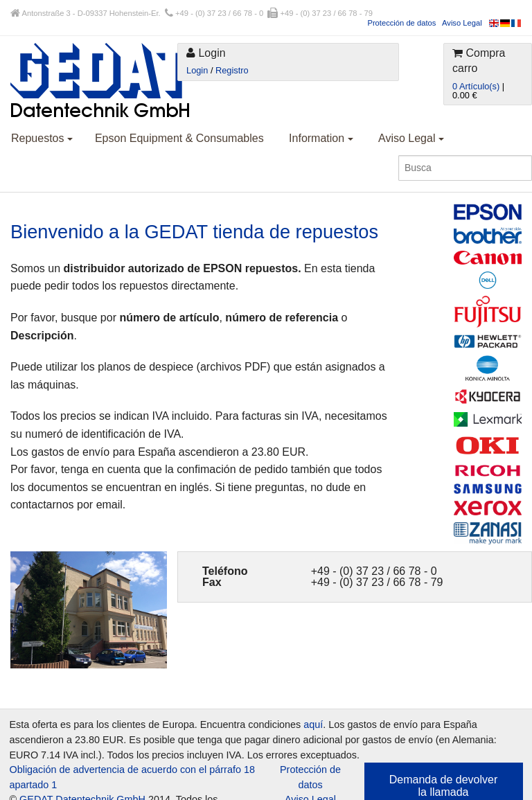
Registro (232, 70)
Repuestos (42, 138)
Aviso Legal (462, 23)
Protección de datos (401, 23)
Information (321, 138)
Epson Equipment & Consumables (179, 138)
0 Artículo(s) (476, 86)
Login (197, 70)
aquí (313, 725)
